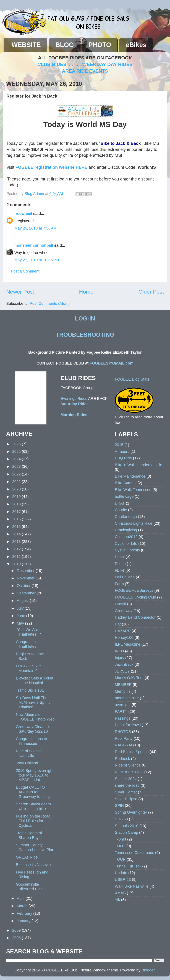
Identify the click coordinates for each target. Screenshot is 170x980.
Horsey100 (124, 637)
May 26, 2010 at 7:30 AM (36, 228)
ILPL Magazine (128, 644)
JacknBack (124, 664)
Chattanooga (126, 517)
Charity (121, 510)
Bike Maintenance (130, 476)
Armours (122, 451)
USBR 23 (123, 880)
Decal (120, 557)
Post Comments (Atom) (50, 303)
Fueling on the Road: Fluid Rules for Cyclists (34, 821)
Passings (123, 718)
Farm (119, 584)
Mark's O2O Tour (129, 678)
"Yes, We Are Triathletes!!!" (28, 632)
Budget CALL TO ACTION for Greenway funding (33, 792)
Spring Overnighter (131, 812)
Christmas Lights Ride (134, 523)
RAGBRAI (123, 745)
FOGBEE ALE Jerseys (134, 590)
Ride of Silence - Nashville (30, 753)
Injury (120, 658)
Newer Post (20, 292)
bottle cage (124, 496)
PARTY (121, 712)
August (23, 601)
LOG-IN (85, 319)
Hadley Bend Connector (135, 617)
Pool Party (124, 738)
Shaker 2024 (126, 779)
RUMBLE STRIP (129, 772)
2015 (17, 527)
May (21, 623)
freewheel (23, 214)
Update (121, 873)
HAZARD (123, 631)
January (24, 921)
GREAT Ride (27, 857)
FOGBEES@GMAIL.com (112, 363)
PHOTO (100, 45)
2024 (17, 459)
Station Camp (126, 832)
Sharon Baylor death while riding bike (33, 806)
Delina (120, 564)
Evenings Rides (74, 399)
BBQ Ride (123, 458)
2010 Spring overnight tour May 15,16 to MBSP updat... (35, 775)
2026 (17, 444)
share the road (127, 785)
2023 (17, 466)
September (27, 593)
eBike (120, 570)
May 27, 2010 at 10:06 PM (37, 260)
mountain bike (127, 698)
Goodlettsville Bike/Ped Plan (29, 887)
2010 (17, 564)
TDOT (120, 846)
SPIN (119, 805)
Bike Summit (126, 483)
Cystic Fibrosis (127, 550)
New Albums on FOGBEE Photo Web (35, 717)
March (23, 906)
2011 (17, 557)
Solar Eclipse (126, 799)
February (25, 913)
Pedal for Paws (128, 725)
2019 (17, 497)
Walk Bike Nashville (132, 886)
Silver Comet (126, 792)
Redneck (122, 759)
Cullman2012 (126, 537)
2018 (17, 504)
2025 (17, 451)
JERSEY (122, 671)
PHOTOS (123, 732)
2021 (17, 482)
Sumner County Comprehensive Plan (35, 847)
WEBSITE (26, 45)
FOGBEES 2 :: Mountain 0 (28, 668)
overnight (123, 705)
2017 (17, 512)
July (21, 608)
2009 (17, 930)
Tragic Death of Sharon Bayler (29, 835)
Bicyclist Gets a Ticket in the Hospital (35, 680)
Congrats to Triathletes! (27, 644)
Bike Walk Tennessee (133, 490)
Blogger (148, 970)
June (21, 616)
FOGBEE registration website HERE (51, 167)
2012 (17, 549)
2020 (17, 489)
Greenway (124, 611)
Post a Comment (25, 271)
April (21, 898)
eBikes (136, 45)
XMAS (120, 893)
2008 (17, 938)
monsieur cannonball (34, 245)
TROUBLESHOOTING (85, 335)
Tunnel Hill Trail (128, 866)
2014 (17, 534)
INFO (119, 651)
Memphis (123, 691)
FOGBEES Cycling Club (135, 597)
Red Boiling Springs (132, 752)
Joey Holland (27, 763)
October (24, 586)
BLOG (65, 45)
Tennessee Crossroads (134, 853)
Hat (118, 624)
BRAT (120, 503)
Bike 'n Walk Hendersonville (138, 465)
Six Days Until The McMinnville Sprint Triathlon (33, 702)
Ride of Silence (128, 765)
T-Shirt (121, 839)
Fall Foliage (125, 577)
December (26, 571)
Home (86, 292)
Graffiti (120, 604)
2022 (17, 474)
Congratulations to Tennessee (31, 741)
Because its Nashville (34, 865)
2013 (17, 542)
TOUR (120, 859)
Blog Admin (35, 194)
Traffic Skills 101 (30, 690)
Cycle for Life (126, 544)
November (26, 578)
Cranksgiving (126, 530)
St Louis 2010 (127, 826)
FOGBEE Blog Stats (132, 379)
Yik (117, 900)
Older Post (151, 292)
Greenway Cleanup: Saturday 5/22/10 (33, 729)
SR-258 (121, 819)
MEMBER (123, 685)
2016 (17, 519)
